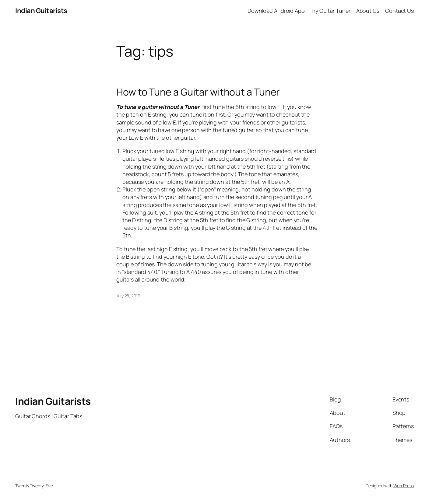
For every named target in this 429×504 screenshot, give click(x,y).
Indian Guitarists (53, 401)
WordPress (404, 486)
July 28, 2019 (128, 296)
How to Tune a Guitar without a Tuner (198, 92)
